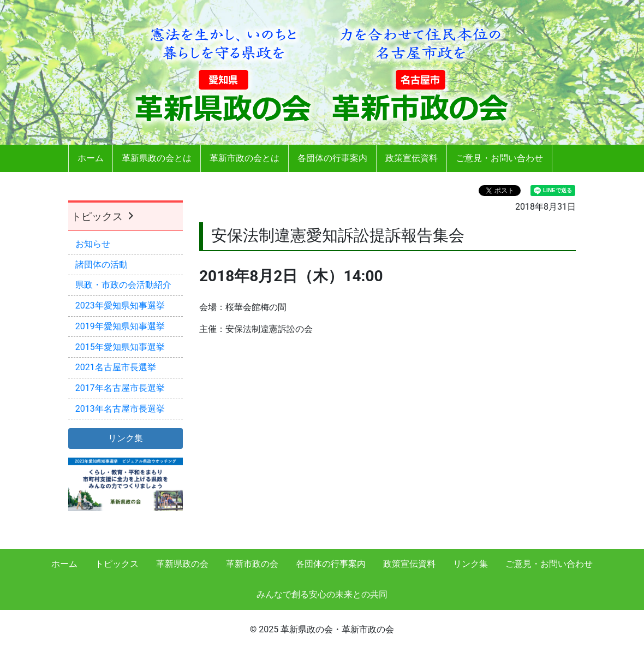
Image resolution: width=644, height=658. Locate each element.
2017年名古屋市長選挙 (120, 388)
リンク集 (470, 564)
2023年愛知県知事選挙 (120, 306)
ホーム (91, 158)
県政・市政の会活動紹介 (123, 285)
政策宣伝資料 (412, 158)
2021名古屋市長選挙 (116, 367)
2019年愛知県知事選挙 (120, 326)
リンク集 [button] (126, 438)
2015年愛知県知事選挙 (120, 347)
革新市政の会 (252, 564)
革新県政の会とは (157, 158)
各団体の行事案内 (332, 158)
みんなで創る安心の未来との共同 (322, 594)
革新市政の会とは (245, 158)
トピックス (104, 217)
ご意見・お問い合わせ (499, 158)
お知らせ (93, 244)
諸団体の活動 (102, 265)
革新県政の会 (182, 564)
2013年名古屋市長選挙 (120, 409)
